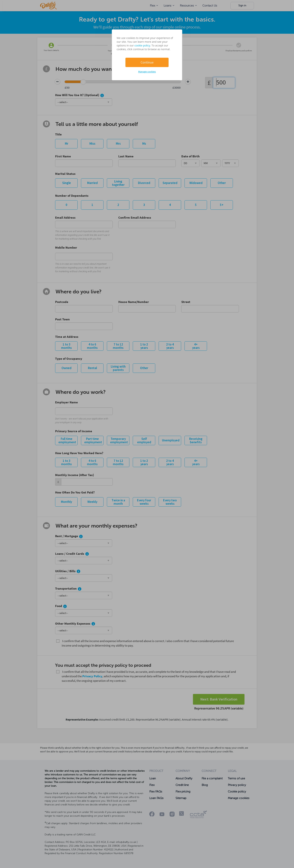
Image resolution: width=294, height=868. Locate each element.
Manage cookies (147, 72)
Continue (147, 62)
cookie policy (142, 45)
